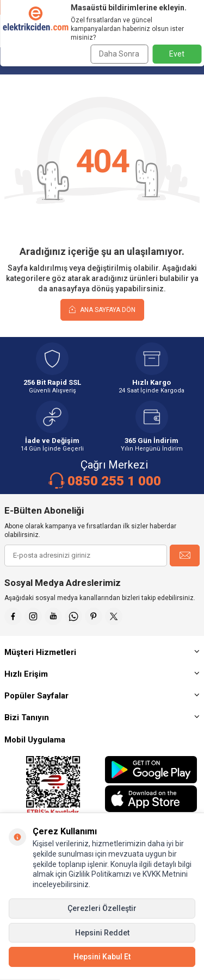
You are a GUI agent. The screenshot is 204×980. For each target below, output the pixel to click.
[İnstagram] (33, 616)
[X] (114, 616)
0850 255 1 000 (114, 481)
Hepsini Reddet (102, 933)
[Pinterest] (94, 616)
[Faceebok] (13, 616)
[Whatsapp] (73, 616)
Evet (177, 54)
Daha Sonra (119, 54)
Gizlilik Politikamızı (100, 874)
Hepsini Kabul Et (102, 957)
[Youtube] (53, 616)
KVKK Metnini (164, 874)
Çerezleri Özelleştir (102, 908)
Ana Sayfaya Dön (102, 309)
